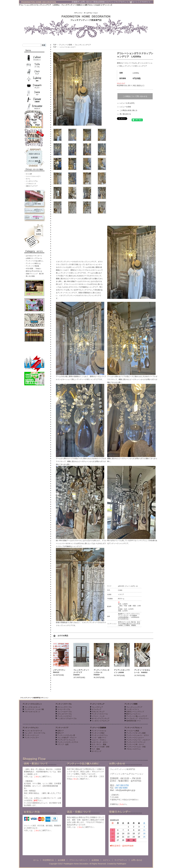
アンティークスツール (100, 714)
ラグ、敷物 (96, 749)
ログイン (110, 2)
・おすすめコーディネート (33, 256)
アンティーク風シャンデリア (137, 716)
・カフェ (27, 179)
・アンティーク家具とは (32, 263)
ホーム (36, 860)
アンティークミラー (32, 738)
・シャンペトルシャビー (32, 176)
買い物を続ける (125, 114)
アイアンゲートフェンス (66, 740)
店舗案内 (75, 2)
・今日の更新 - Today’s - (33, 268)
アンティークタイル (99, 731)
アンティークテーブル (64, 704)
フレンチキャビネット (32, 707)
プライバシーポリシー (78, 860)
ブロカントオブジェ (133, 749)
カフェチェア (96, 709)
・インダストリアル (31, 181)
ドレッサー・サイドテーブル (35, 733)
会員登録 (95, 860)
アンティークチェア (97, 704)
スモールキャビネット (32, 712)
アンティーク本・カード (135, 744)
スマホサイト (145, 2)
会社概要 (61, 860)
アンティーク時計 (98, 733)
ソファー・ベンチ (98, 716)
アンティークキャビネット (32, 704)
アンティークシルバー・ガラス (137, 735)
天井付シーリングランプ (135, 712)
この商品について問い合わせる (135, 96)
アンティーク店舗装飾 (98, 728)
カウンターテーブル (64, 714)
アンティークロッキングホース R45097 (102, 672)
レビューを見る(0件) (127, 103)
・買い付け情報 (29, 276)
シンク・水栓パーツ (99, 738)
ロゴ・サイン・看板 (99, 744)
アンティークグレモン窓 (66, 735)
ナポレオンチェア (98, 712)
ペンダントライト (133, 709)
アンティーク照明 (66, 45)
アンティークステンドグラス (68, 742)
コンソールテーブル (64, 712)
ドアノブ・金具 (63, 744)
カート (134, 2)
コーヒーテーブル (64, 709)
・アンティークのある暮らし (34, 261)
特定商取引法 (48, 860)
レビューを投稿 (125, 107)
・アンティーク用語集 (32, 266)
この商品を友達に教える (128, 110)
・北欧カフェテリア (31, 186)
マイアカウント (122, 2)
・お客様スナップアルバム (33, 258)
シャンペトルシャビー (68, 47)
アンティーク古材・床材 (101, 747)
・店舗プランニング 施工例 (34, 274)
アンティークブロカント (133, 728)
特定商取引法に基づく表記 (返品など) (131, 86)
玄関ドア (60, 731)
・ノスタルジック (30, 184)
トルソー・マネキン (99, 740)
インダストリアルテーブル (67, 718)
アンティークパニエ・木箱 (136, 747)
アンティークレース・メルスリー (138, 740)
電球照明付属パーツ (133, 721)
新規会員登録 (99, 2)
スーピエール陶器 (133, 731)
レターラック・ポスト (100, 742)
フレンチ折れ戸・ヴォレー (67, 738)
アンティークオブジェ (100, 735)
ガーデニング (96, 751)
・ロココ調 (28, 174)
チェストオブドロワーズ (33, 731)
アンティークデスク (64, 716)
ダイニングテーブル (64, 707)
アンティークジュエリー (135, 738)
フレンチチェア (97, 707)
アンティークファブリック (136, 742)
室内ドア (60, 733)
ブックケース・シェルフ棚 (34, 709)
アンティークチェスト (31, 728)
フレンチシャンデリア (83, 45)
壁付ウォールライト (133, 714)
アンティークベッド (32, 735)
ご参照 (35, 800)
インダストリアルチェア (101, 721)
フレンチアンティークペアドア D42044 (81, 672)
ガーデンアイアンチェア (101, 718)
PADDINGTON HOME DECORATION (39, 2)
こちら (37, 777)
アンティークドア (62, 728)
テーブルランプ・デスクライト (137, 718)
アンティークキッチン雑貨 (136, 733)
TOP (55, 45)
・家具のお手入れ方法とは (33, 271)
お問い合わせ (86, 2)
